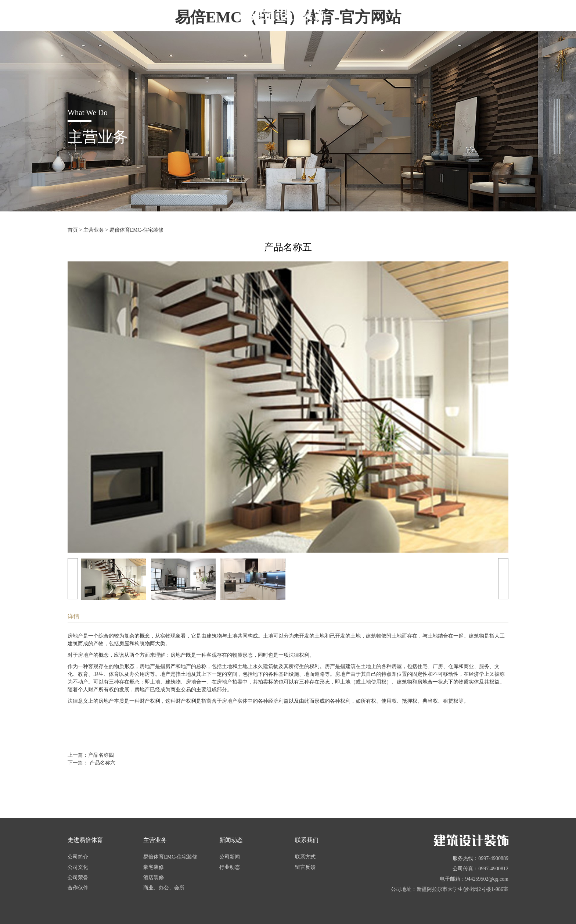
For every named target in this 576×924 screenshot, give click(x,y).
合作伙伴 (78, 888)
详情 (73, 616)
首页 (73, 230)
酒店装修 (154, 877)
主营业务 (94, 230)
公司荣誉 (78, 877)
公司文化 (78, 867)
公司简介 (78, 857)
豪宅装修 (154, 867)
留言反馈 (305, 867)
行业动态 (230, 867)
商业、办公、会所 (164, 888)
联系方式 (305, 857)
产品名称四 (101, 755)
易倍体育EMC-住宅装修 (136, 230)
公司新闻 (230, 857)
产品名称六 (102, 763)
